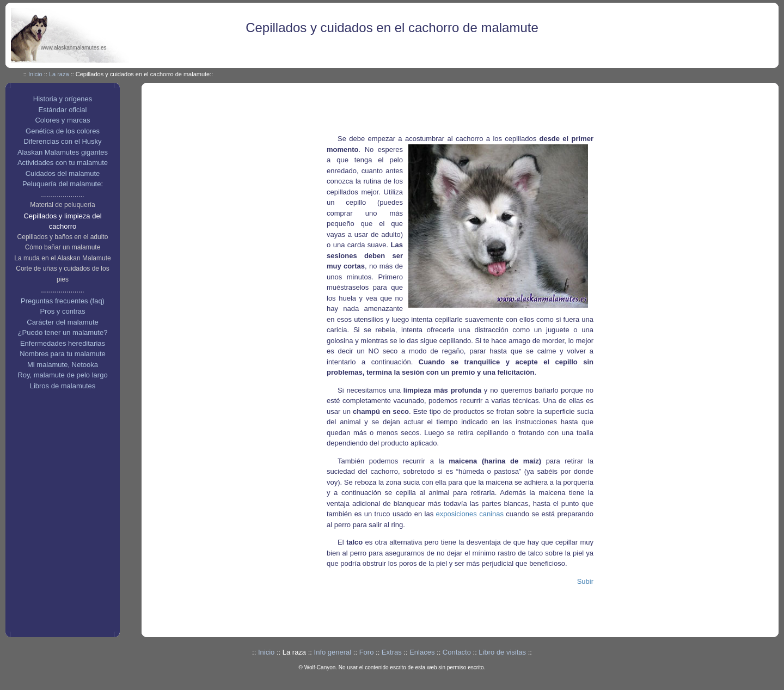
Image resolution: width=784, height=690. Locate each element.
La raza (59, 74)
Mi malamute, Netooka (63, 365)
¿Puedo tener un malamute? (63, 332)
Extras (392, 652)
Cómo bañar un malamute (63, 247)
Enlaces (422, 652)
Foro (367, 652)
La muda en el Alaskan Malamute (62, 258)
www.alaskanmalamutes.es (74, 48)
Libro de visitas (502, 652)
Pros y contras (62, 311)
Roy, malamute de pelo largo (62, 375)
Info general (333, 652)
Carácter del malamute (63, 322)
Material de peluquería (62, 205)
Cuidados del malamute (63, 173)
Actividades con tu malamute (63, 163)
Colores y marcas (62, 120)
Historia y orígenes (63, 99)
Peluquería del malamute (62, 184)
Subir (585, 581)
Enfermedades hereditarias (63, 343)
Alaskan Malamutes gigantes (63, 152)
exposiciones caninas (470, 514)
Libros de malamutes (63, 386)
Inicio (35, 74)
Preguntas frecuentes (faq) (63, 301)
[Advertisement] (476, 110)
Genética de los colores (63, 131)
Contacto (457, 652)
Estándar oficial (63, 110)
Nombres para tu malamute (63, 354)
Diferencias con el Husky (62, 141)
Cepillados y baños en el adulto (63, 237)
